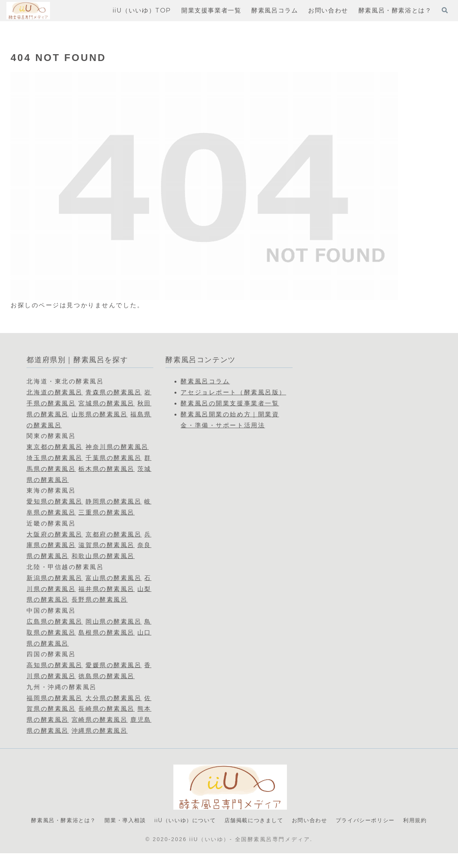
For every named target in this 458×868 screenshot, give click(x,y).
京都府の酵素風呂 (114, 534)
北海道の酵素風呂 (55, 392)
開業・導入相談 (132, 821)
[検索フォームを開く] (445, 10)
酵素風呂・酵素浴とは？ (64, 821)
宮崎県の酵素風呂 (100, 720)
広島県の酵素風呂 (55, 622)
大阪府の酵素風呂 (55, 534)
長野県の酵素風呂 (100, 600)
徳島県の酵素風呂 (106, 676)
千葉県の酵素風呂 (114, 458)
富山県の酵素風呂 (114, 578)
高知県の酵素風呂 (55, 665)
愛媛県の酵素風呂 (114, 665)
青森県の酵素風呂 (114, 392)
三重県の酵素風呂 (106, 512)
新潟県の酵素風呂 (55, 578)
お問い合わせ (336, 821)
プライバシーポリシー (398, 821)
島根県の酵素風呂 (106, 633)
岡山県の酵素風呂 (114, 622)
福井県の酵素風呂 (106, 589)
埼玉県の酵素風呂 (55, 458)
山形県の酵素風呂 (100, 414)
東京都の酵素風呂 (55, 447)
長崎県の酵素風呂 (106, 709)
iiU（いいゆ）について (198, 821)
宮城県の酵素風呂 (106, 403)
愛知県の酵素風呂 (55, 501)
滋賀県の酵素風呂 (106, 545)
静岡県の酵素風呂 (114, 501)
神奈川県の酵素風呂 (117, 447)
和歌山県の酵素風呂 (103, 556)
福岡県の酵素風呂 (55, 698)
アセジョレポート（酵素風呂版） (233, 392)
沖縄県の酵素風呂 (100, 731)
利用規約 (229, 834)
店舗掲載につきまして (274, 821)
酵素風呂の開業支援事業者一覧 (230, 403)
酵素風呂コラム (205, 381)
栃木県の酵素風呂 (106, 469)
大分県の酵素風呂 (114, 698)
